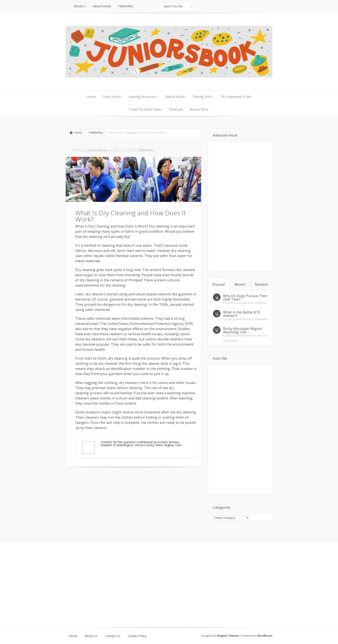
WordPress (265, 636)
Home (78, 133)
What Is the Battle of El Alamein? (242, 314)
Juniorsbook (97, 150)
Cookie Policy (137, 636)
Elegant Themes (228, 636)
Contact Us (113, 636)
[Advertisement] (116, 480)
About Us (91, 636)
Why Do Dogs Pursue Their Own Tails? (245, 298)
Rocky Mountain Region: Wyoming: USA (243, 330)
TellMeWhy (96, 133)
